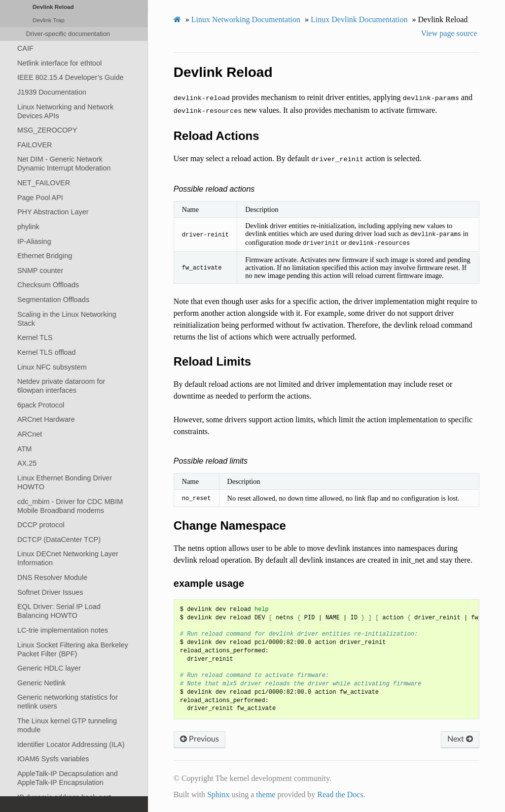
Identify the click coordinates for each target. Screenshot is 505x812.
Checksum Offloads (48, 285)
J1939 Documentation (52, 92)
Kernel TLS (35, 338)
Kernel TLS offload (47, 352)
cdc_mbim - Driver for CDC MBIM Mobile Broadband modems (70, 506)
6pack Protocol (41, 405)
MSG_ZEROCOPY (47, 130)
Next (460, 739)
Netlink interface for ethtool (59, 63)
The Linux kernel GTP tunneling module (67, 725)
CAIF (25, 48)
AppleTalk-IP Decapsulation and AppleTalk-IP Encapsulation (68, 778)
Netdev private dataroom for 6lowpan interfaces (61, 386)
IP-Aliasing (34, 241)
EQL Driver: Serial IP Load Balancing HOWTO (59, 611)
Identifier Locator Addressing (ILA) (71, 744)
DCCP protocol (41, 525)
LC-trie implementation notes (63, 630)
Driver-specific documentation (68, 34)
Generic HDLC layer (49, 668)
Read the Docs (340, 795)
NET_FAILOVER (44, 183)
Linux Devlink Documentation (359, 19)
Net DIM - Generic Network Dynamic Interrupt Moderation (64, 164)
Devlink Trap (49, 20)
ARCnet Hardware (46, 419)
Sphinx (218, 795)
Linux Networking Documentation (246, 19)
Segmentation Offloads (53, 300)
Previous (199, 739)
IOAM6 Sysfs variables (53, 759)
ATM (24, 449)
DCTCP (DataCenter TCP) (59, 540)
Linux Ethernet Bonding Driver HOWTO (65, 482)
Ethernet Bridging (45, 256)
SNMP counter (40, 271)
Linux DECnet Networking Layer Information (68, 558)
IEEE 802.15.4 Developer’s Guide (70, 77)
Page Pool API (40, 198)
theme (266, 795)
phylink (28, 227)
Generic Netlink (41, 683)
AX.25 (27, 463)
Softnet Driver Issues (50, 592)
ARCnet (30, 434)
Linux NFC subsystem (52, 367)
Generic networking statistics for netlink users (68, 702)
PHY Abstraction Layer (53, 212)
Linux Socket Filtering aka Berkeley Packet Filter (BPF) (73, 649)
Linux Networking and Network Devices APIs (65, 111)
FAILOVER (35, 145)
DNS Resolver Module (52, 577)
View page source (449, 33)
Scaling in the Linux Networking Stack (67, 319)
